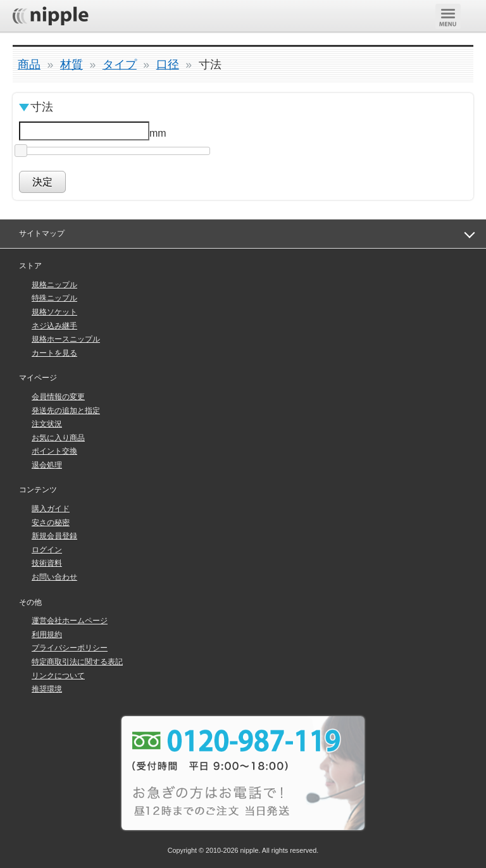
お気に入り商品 (58, 438)
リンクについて (58, 676)
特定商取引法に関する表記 (77, 662)
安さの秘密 (51, 523)
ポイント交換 (54, 451)
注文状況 (47, 424)
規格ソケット (54, 312)
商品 (29, 65)
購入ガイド (51, 509)
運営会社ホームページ (70, 621)
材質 (72, 65)
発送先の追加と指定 (66, 411)
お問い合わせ (54, 577)
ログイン (47, 550)
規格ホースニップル (66, 339)
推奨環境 (47, 689)
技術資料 (47, 563)
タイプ (120, 65)
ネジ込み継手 (54, 326)
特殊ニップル (54, 298)
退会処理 (47, 465)
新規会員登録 (54, 536)
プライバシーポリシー (70, 648)
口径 (168, 65)
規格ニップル (54, 285)
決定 (42, 182)
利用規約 (47, 635)
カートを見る (54, 353)
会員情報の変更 (58, 397)
